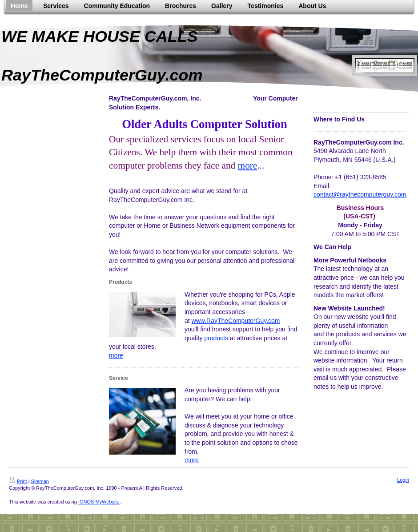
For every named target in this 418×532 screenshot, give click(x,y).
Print (18, 481)
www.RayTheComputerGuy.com (236, 321)
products (216, 338)
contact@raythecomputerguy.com (360, 194)
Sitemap (40, 481)
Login (403, 480)
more (248, 165)
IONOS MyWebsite (99, 502)
